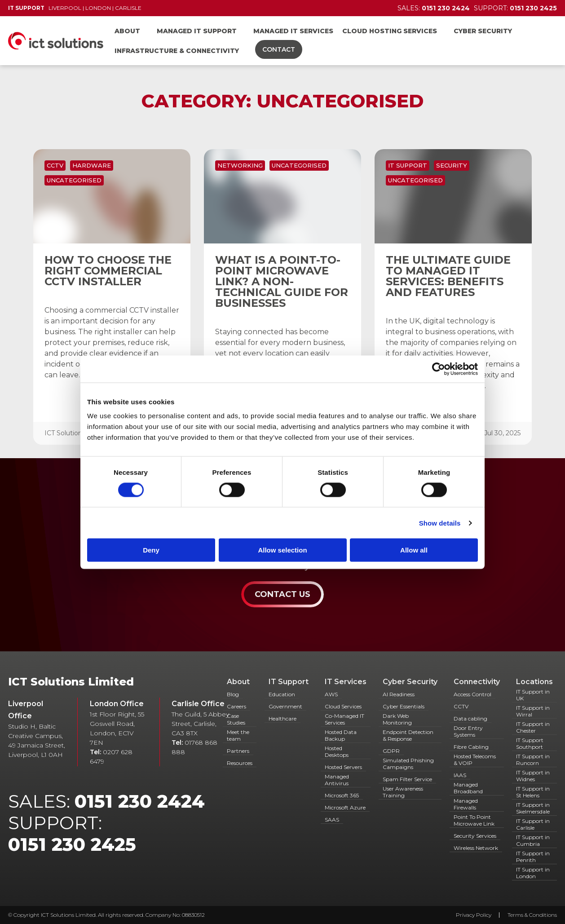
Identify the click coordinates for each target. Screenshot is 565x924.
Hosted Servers (343, 767)
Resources (240, 763)
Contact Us (282, 594)
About (127, 31)
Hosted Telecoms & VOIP (475, 760)
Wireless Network (476, 848)
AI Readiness (399, 694)
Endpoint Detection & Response (408, 735)
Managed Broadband (468, 788)
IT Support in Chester (533, 727)
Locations (534, 682)
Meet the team (238, 735)
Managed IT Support (197, 31)
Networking (240, 165)
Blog (233, 694)
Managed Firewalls (466, 804)
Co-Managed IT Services (344, 719)
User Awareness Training (403, 792)
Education (282, 694)
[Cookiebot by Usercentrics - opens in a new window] (439, 369)
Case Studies (236, 719)
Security (452, 165)
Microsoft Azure (345, 807)
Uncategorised (74, 180)
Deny (151, 550)
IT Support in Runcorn (533, 760)
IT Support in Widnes (533, 776)
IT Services (346, 682)
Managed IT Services (293, 31)
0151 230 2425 (72, 844)
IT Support (408, 165)
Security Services (475, 836)
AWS (331, 694)
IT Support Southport (530, 743)
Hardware (92, 165)
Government (285, 706)
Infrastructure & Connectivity (177, 51)
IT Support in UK (533, 695)
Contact (279, 49)
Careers (236, 706)
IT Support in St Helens (533, 792)
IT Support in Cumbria (533, 840)
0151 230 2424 (140, 801)
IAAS (460, 775)
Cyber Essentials (404, 706)
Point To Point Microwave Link (474, 820)
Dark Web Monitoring (397, 719)
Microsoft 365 (342, 795)
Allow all (414, 550)
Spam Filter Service (407, 779)
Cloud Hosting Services (390, 31)
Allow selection (282, 550)
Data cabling (470, 718)
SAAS (332, 820)
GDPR (391, 751)
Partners (238, 751)
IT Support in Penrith (533, 857)
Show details (440, 523)
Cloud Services (343, 706)
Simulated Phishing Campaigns (408, 764)
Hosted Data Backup (341, 735)
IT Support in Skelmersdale (533, 808)
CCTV (55, 165)
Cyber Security (483, 31)
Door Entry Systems (468, 731)
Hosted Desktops (337, 752)
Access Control (472, 694)
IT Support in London (533, 873)
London (98, 8)
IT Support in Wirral (533, 711)
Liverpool (65, 8)
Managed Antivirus (337, 780)
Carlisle (128, 8)
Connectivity (477, 682)
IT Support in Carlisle (533, 824)
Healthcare (282, 718)
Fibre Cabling (471, 747)
